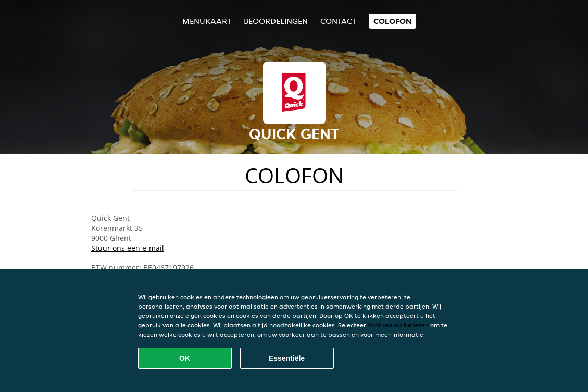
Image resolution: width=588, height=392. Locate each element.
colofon (392, 21)
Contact (338, 21)
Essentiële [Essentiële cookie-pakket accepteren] (287, 358)
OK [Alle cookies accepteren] (185, 358)
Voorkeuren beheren (398, 325)
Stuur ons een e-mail (128, 248)
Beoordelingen (276, 21)
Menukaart (207, 21)
